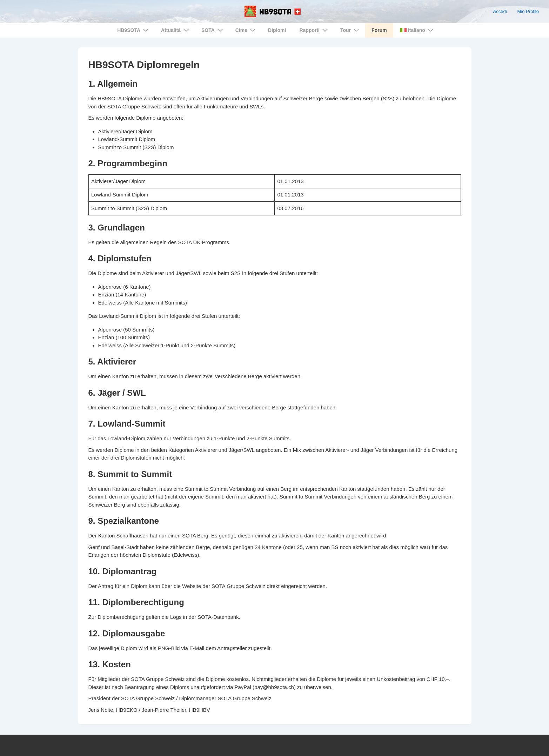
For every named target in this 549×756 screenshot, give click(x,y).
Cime (246, 30)
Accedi (500, 11)
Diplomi (277, 30)
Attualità (176, 30)
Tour (351, 30)
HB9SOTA (134, 30)
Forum (379, 30)
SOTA (213, 30)
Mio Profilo (528, 11)
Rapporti (314, 30)
